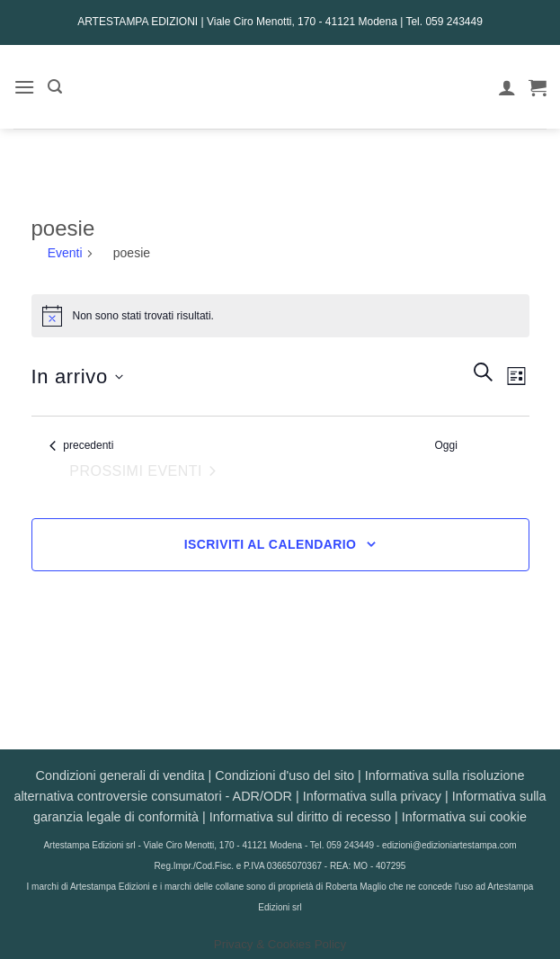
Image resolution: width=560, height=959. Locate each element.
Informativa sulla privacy (372, 796)
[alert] (280, 316)
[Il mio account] (507, 87)
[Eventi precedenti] (81, 446)
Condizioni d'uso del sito (284, 775)
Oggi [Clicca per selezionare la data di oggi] (446, 445)
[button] (24, 87)
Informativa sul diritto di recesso (300, 817)
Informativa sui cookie (464, 817)
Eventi (65, 253)
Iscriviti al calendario (271, 544)
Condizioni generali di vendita (120, 775)
